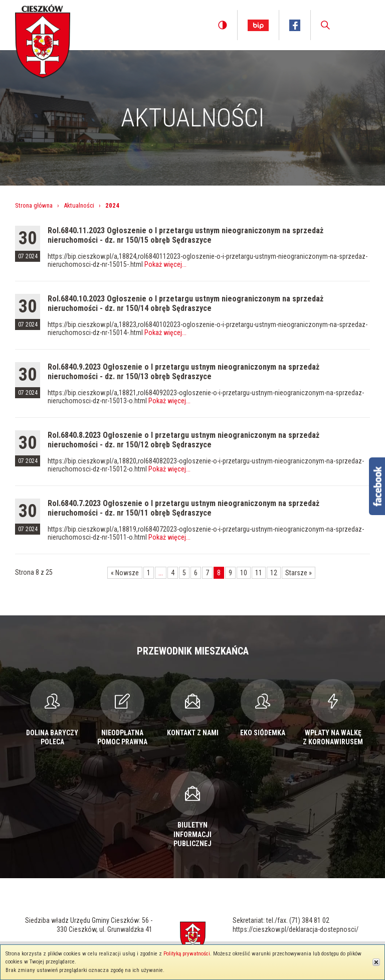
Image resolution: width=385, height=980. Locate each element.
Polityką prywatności (187, 954)
